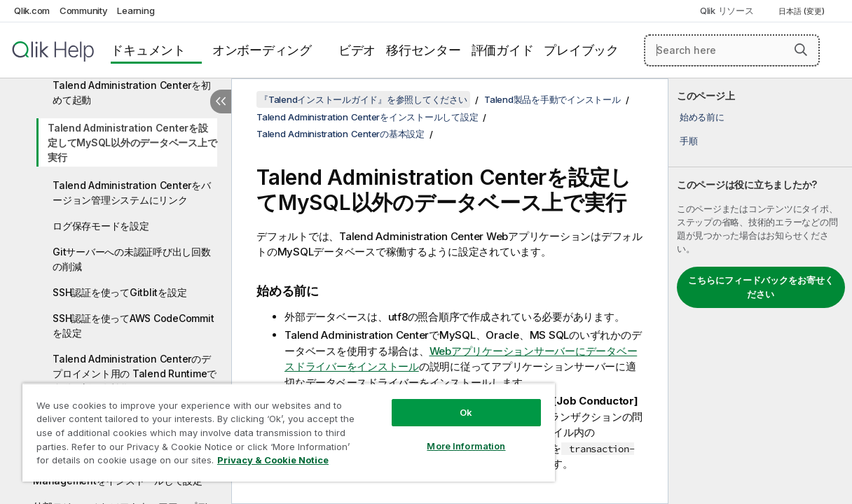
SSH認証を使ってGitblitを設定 (119, 292)
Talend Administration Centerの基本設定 (341, 134)
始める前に (702, 117)
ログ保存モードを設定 (101, 226)
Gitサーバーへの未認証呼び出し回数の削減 (132, 259)
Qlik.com (32, 10)
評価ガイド (503, 50)
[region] (269, 427)
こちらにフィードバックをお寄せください (761, 287)
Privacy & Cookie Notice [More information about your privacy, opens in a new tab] (118, 463)
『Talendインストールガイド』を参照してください (363, 99)
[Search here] (732, 50)
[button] (801, 50)
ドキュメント (148, 50)
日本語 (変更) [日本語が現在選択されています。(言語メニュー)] (803, 11)
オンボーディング (262, 50)
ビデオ (357, 50)
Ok (434, 402)
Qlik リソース (727, 10)
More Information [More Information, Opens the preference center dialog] (434, 435)
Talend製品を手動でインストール (552, 99)
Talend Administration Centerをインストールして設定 (367, 117)
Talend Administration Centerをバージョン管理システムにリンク (132, 192)
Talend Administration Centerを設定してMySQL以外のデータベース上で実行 (132, 142)
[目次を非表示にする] (221, 101)
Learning (136, 10)
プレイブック (581, 50)
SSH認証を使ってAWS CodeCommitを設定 (133, 325)
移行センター (424, 50)
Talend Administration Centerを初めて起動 (132, 92)
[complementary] (760, 291)
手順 (689, 141)
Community (84, 10)
